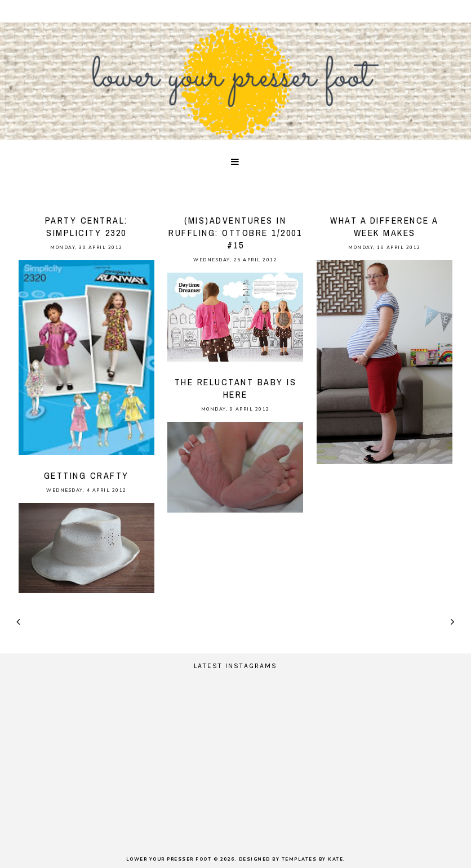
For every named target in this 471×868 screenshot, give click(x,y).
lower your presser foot (169, 859)
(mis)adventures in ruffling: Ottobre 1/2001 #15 (235, 233)
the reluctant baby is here (236, 388)
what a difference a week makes (385, 226)
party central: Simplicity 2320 (86, 226)
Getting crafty (86, 475)
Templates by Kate (313, 859)
